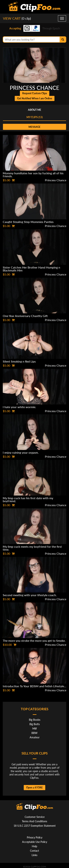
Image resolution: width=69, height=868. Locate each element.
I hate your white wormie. (19, 407)
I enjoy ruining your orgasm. (21, 452)
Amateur (35, 737)
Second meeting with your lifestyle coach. (30, 595)
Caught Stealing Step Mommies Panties (28, 222)
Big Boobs (35, 720)
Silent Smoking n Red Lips (19, 361)
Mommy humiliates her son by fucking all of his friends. (33, 175)
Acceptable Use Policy (35, 842)
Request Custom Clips (35, 93)
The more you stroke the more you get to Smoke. (34, 641)
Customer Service (35, 817)
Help (34, 846)
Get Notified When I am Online (35, 98)
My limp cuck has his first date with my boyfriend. (28, 499)
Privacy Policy (35, 837)
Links (34, 855)
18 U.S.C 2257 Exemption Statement (35, 826)
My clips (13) (35, 117)
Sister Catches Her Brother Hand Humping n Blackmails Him (31, 269)
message (34, 127)
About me (35, 110)
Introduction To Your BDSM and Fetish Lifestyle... (34, 686)
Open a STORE (34, 787)
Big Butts (35, 724)
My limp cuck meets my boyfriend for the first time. (32, 548)
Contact (34, 851)
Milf (35, 729)
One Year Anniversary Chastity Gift (25, 316)
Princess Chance (56, 180)
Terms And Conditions (34, 821)
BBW (34, 733)
